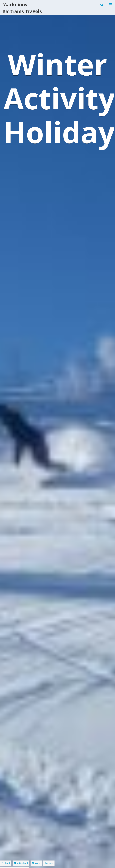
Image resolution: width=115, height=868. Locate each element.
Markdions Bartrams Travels (22, 8)
